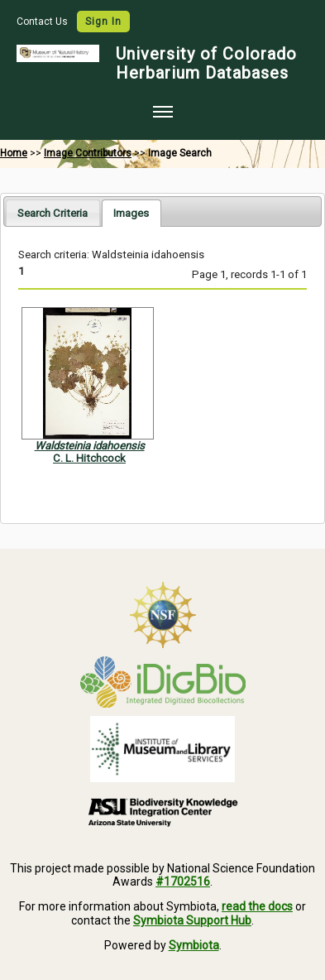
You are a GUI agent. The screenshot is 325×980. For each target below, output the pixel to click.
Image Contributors (88, 153)
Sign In (103, 22)
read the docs (257, 906)
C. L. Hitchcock (89, 458)
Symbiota (194, 945)
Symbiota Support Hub (192, 920)
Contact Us (43, 22)
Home (14, 153)
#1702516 (183, 882)
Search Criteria (53, 213)
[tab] (53, 212)
